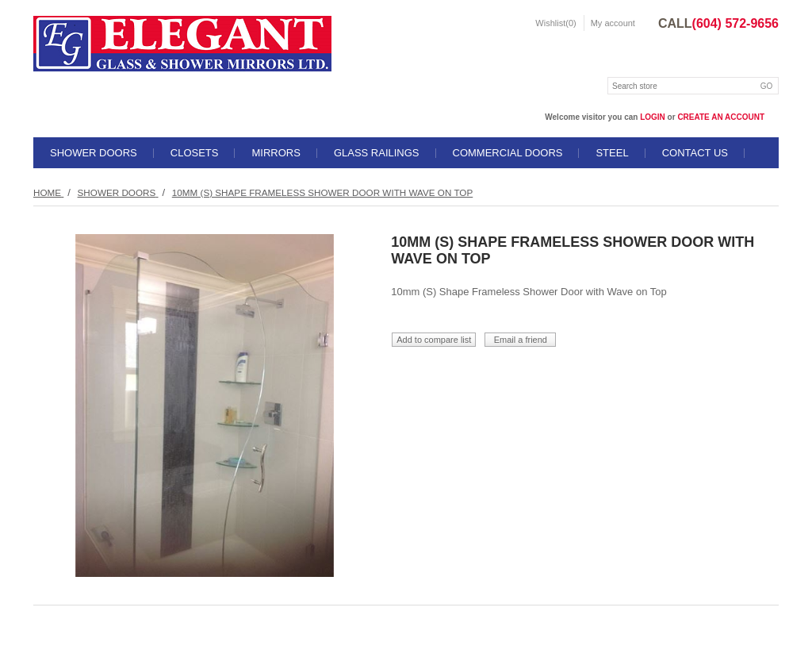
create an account (721, 117)
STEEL (612, 153)
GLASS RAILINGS (377, 153)
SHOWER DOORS (94, 153)
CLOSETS (195, 153)
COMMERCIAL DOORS (508, 153)
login (653, 117)
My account (613, 23)
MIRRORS (276, 153)
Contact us (695, 153)
